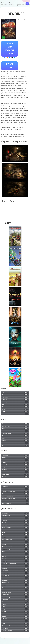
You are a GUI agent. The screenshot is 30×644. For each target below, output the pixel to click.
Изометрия (15, 561)
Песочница (15, 619)
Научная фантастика (15, 465)
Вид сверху (15, 568)
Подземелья (15, 566)
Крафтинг (15, 556)
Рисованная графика (15, 549)
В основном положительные (15, 491)
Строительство (15, 525)
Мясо (15, 621)
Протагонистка (15, 595)
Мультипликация (15, 516)
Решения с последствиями (15, 590)
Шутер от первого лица (15, 609)
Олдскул (15, 616)
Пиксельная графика (15, 433)
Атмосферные (15, 455)
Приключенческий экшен (15, 602)
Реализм (15, 441)
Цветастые (15, 431)
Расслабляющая (15, 477)
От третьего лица (15, 436)
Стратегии (15, 407)
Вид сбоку (15, 520)
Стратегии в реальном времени (15, 564)
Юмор (15, 472)
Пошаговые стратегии (15, 631)
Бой (15, 518)
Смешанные (15, 489)
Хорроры (15, 460)
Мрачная (15, 614)
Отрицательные (15, 501)
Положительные (15, 494)
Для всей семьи (15, 474)
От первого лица (15, 426)
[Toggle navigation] (27, 4)
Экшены (15, 395)
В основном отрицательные (15, 499)
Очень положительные (15, 487)
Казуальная (15, 400)
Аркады (15, 585)
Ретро (15, 467)
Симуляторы (15, 402)
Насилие (15, 611)
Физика (15, 532)
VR (15, 445)
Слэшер (15, 544)
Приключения (15, 397)
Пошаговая (15, 559)
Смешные (15, 462)
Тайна (15, 623)
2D (15, 424)
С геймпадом (15, 513)
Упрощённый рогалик (15, 540)
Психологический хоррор (15, 626)
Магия (15, 554)
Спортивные (15, 414)
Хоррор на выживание (15, 547)
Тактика (15, 604)
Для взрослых (15, 580)
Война (15, 552)
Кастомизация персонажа (15, 530)
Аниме (15, 429)
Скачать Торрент (10, 66)
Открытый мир (15, 599)
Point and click (15, 628)
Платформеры (15, 576)
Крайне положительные (15, 496)
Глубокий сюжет (15, 573)
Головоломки (15, 578)
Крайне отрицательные (15, 503)
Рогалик (15, 537)
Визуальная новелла (15, 592)
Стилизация (15, 443)
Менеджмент (15, 571)
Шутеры (15, 409)
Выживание (15, 470)
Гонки (15, 412)
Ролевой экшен (15, 523)
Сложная (15, 607)
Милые (15, 438)
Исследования (15, 583)
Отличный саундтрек (15, 597)
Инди (15, 392)
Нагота (15, 588)
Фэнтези (15, 458)
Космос (15, 535)
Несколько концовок (15, 528)
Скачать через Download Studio (10, 49)
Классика (15, 542)
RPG (15, 404)
